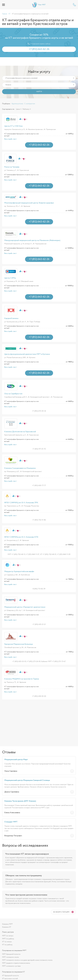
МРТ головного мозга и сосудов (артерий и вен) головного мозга (27, 960)
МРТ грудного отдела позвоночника (16, 963)
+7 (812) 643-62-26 (74, 5)
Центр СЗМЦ (10, 278)
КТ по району (7, 945)
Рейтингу (26, 109)
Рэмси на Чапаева (12, 167)
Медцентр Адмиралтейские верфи (19, 571)
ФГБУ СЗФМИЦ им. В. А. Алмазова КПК (21, 537)
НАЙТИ (39, 92)
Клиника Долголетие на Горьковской (20, 432)
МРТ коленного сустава (11, 966)
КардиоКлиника (11, 318)
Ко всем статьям (61, 912)
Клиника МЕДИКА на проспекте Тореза (22, 679)
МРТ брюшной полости (11, 954)
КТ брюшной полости (10, 976)
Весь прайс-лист (10, 139)
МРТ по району (8, 939)
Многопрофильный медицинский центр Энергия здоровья (29, 203)
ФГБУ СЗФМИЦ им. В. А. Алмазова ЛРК (21, 503)
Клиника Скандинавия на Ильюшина (20, 468)
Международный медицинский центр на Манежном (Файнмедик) (32, 240)
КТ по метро (7, 942)
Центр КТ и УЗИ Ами (13, 126)
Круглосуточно (17, 104)
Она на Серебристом (13, 394)
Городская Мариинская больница (18, 644)
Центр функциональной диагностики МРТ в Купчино (27, 354)
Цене (18, 109)
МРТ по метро (8, 936)
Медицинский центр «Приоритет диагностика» (25, 607)
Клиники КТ (7, 927)
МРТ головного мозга (10, 957)
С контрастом (30, 104)
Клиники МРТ (7, 924)
